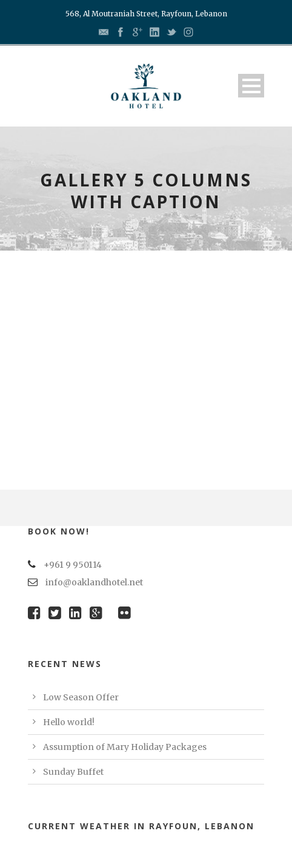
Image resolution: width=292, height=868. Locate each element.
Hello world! (69, 722)
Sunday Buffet (73, 772)
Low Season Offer (81, 697)
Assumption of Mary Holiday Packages (125, 747)
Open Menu (251, 86)
